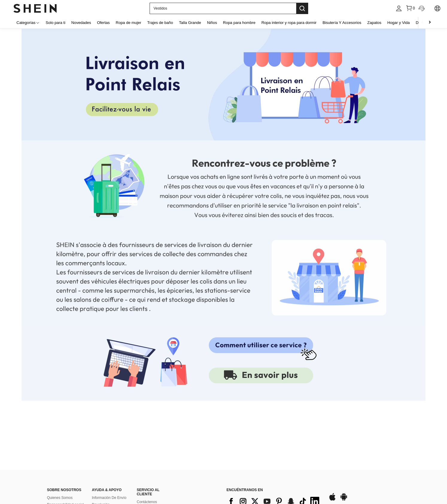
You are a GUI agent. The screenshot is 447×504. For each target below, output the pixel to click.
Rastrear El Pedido (107, 463)
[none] (223, 85)
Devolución (101, 435)
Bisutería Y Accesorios (342, 23)
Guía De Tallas (104, 470)
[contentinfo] (274, 432)
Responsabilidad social (65, 435)
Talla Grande (190, 23)
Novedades (81, 23)
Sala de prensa (59, 449)
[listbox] (399, 8)
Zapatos (374, 23)
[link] (260, 376)
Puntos (142, 446)
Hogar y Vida (399, 23)
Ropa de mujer (129, 23)
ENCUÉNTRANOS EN (245, 420)
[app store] (332, 430)
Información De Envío (109, 428)
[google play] (344, 430)
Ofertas (103, 23)
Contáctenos (147, 432)
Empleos (54, 442)
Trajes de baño (160, 23)
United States (86, 493)
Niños (212, 23)
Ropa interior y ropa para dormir (289, 23)
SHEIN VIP (101, 476)
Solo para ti (56, 23)
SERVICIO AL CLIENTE (148, 423)
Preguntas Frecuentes (154, 453)
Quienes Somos (60, 428)
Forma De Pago (149, 439)
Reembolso (101, 442)
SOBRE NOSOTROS (64, 420)
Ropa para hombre (239, 23)
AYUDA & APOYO (107, 420)
